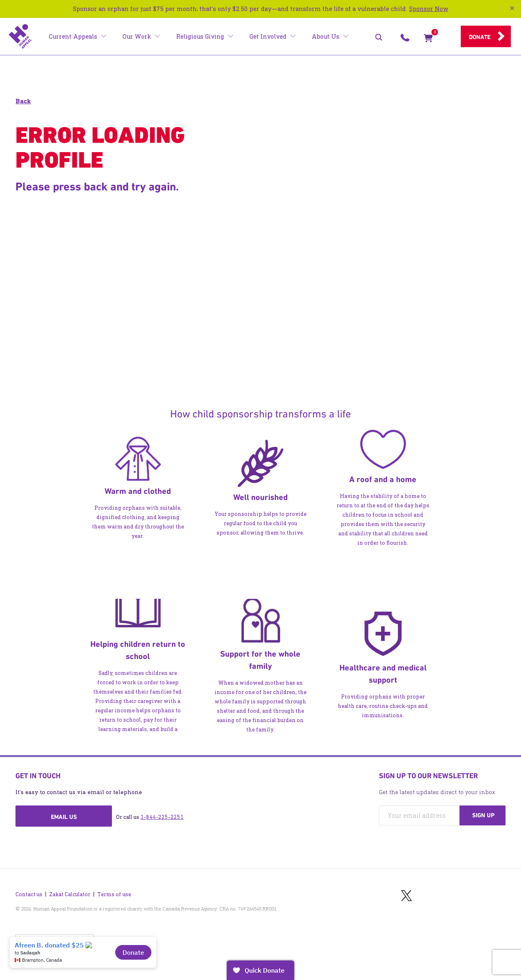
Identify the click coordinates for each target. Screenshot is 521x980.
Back (23, 101)
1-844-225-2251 (162, 817)
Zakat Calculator (70, 890)
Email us (64, 817)
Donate (480, 37)
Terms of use (114, 890)
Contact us (29, 890)
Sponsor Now (429, 9)
